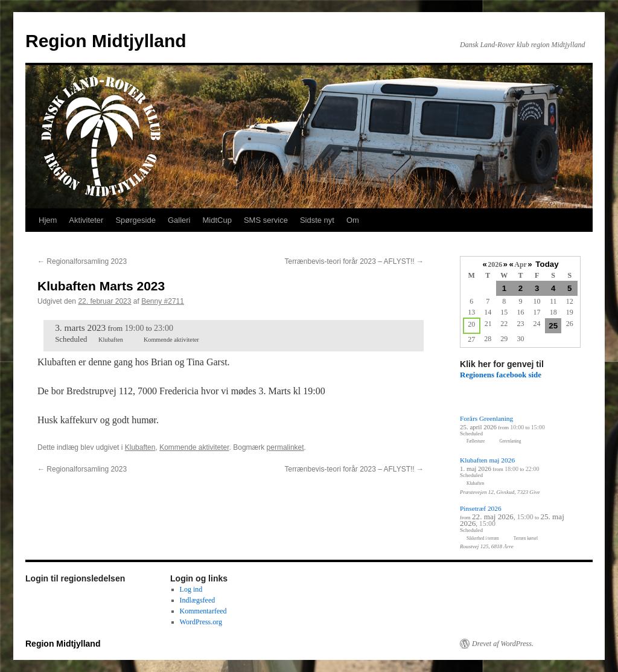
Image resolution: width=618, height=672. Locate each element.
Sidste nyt (317, 220)
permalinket (285, 447)
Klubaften (140, 447)
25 (553, 326)
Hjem (48, 220)
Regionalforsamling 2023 (82, 261)
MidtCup (217, 220)
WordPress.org (201, 622)
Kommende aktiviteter (194, 447)
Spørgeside (135, 220)
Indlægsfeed (198, 600)
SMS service (266, 220)
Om (353, 220)
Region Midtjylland (106, 41)
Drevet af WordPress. (503, 644)
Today (547, 264)
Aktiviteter (86, 220)
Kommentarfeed (203, 611)
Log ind (191, 589)
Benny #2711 (163, 301)
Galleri (179, 220)
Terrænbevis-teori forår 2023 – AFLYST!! (354, 261)
